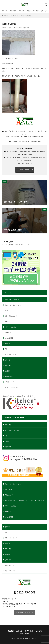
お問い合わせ (25, 170)
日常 (6, 436)
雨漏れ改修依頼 (26, 16)
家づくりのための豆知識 (12, 430)
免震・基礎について (11, 316)
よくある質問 (9, 338)
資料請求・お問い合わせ (25, 612)
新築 (6, 349)
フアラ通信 (14, 16)
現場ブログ (26, 28)
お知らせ (43, 11)
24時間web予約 (9, 382)
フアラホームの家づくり (9, 11)
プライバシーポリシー (11, 387)
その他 (7, 441)
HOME (6, 16)
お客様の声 (8, 332)
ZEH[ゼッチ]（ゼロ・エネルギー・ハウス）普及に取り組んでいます (25, 500)
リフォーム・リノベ (11, 354)
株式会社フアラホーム (30, 638)
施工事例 (36, 11)
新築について (9, 311)
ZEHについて (9, 321)
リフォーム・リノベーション (13, 305)
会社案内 (7, 371)
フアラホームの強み (25, 11)
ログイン (21, 245)
